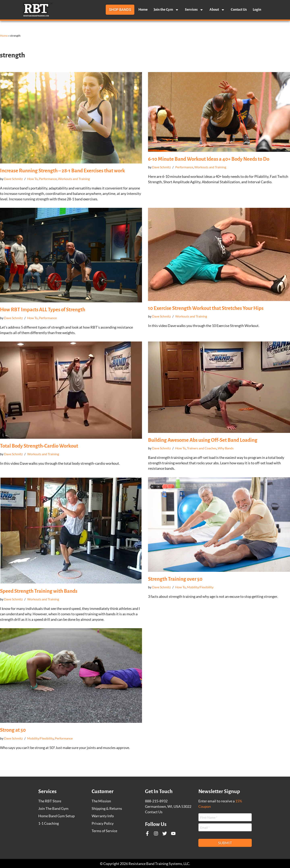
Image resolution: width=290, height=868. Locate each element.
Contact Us (239, 10)
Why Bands (226, 448)
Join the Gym (166, 10)
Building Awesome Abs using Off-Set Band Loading (203, 440)
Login (257, 10)
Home (143, 10)
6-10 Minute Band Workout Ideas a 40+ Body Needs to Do (209, 159)
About (217, 10)
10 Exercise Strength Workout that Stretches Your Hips (206, 308)
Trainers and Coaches (202, 448)
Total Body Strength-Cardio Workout (39, 446)
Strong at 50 (13, 730)
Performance (48, 179)
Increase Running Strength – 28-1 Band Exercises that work (62, 171)
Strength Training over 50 (175, 579)
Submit (225, 843)
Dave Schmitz (13, 179)
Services (194, 10)
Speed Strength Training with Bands (39, 591)
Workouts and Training (74, 179)
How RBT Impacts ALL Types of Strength (43, 310)
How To (32, 179)
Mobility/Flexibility (200, 587)
